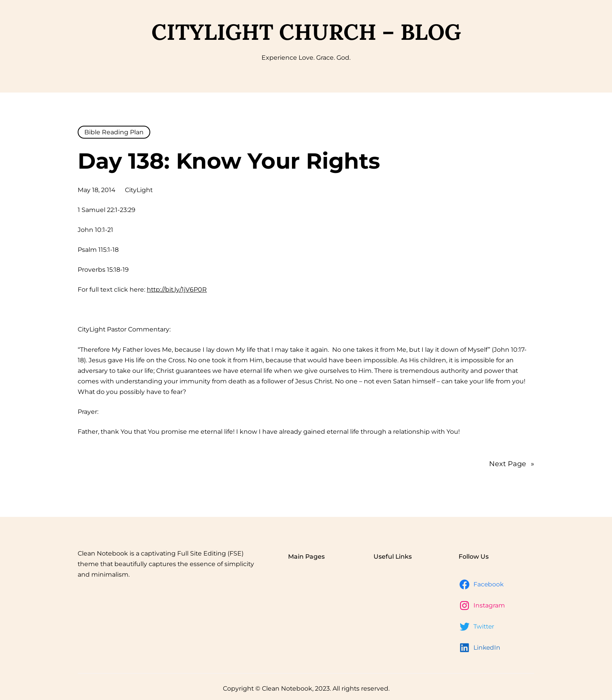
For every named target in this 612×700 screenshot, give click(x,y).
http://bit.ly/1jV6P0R (177, 289)
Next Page (512, 464)
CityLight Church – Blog (306, 32)
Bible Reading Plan (114, 132)
